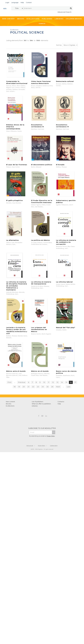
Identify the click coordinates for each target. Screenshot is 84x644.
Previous (22, 371)
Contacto (61, 390)
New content (10, 390)
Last (69, 375)
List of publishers (37, 390)
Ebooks (21, 19)
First (10, 371)
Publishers (47, 19)
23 (38, 375)
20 (24, 375)
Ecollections (33, 19)
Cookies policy (54, 434)
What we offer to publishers (41, 392)
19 (19, 375)
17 (75, 371)
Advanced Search (65, 12)
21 (28, 375)
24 (43, 375)
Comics (42, 24)
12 (53, 371)
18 (15, 375)
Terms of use (30, 434)
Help (59, 392)
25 (48, 375)
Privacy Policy (51, 424)
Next (58, 375)
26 (52, 375)
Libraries (59, 19)
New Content (9, 19)
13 (57, 371)
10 (44, 371)
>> (54, 421)
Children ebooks (74, 19)
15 (66, 371)
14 (62, 371)
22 (33, 375)
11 (49, 371)
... (15, 371)
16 (71, 371)
